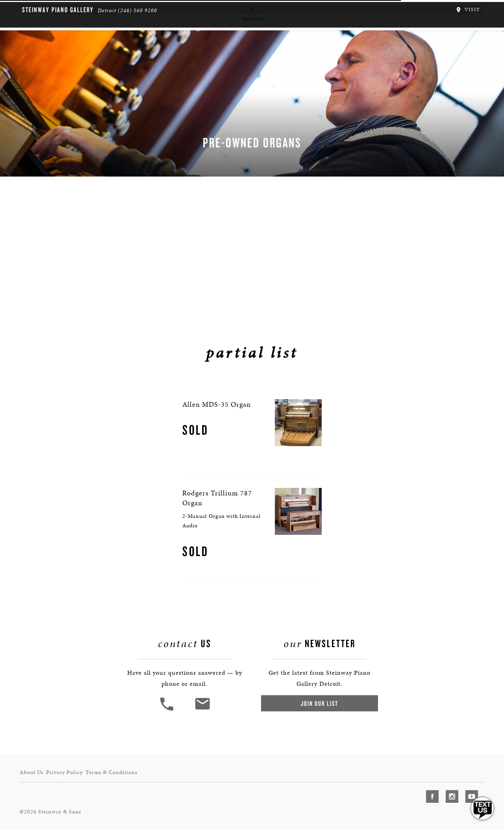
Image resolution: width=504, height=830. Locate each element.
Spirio (126, 66)
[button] (170, 822)
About (91, 66)
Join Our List (316, 816)
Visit (477, 7)
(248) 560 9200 (127, 8)
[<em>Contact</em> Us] (207, 822)
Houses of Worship (337, 66)
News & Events (402, 66)
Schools (281, 66)
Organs (198, 66)
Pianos (161, 66)
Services (239, 66)
